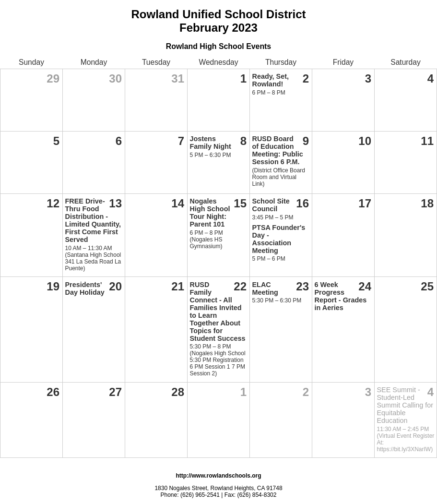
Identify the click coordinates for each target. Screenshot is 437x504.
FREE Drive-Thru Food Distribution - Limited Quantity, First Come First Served (93, 220)
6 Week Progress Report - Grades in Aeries (341, 296)
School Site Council (271, 205)
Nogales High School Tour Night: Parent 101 (210, 213)
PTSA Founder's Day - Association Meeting (279, 239)
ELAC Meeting (265, 288)
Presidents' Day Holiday (85, 288)
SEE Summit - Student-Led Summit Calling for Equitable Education (405, 405)
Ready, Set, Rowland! (271, 80)
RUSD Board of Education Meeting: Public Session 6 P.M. (278, 150)
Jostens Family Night (211, 143)
